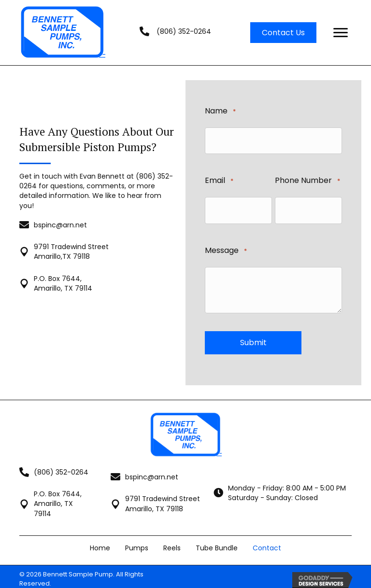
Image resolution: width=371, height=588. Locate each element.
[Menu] (341, 33)
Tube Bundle (217, 543)
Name (220, 111)
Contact (267, 543)
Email (219, 179)
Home (100, 543)
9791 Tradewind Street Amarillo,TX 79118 (71, 249)
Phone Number (307, 179)
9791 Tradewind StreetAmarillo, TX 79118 (163, 499)
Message (226, 247)
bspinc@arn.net (60, 222)
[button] (283, 33)
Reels (172, 543)
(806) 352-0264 (184, 31)
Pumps (137, 543)
